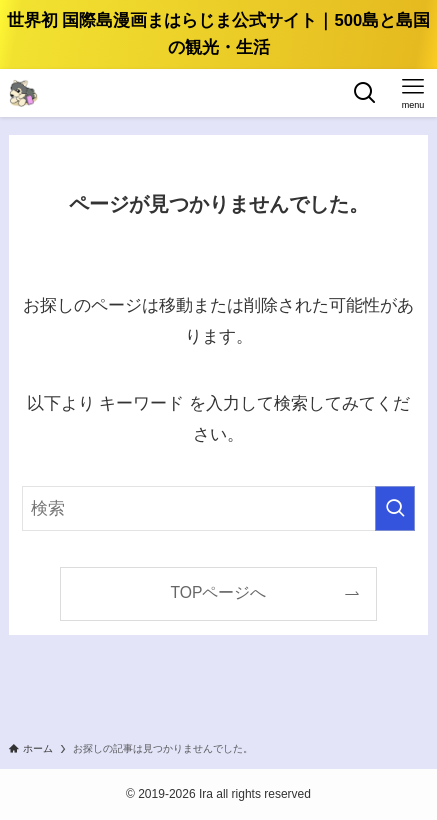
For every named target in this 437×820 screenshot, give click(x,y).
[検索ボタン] (365, 93)
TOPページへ (218, 592)
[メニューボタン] (413, 93)
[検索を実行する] (395, 508)
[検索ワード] (218, 508)
